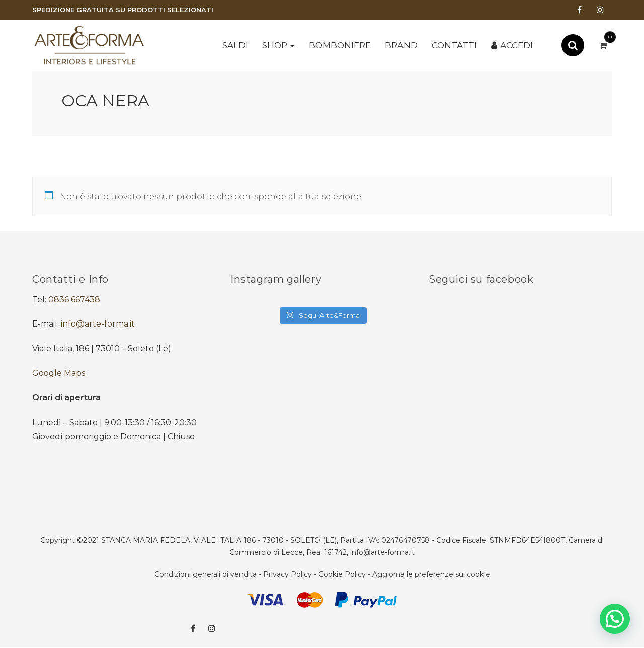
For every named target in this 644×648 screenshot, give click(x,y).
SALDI (235, 45)
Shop (275, 45)
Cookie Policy (342, 574)
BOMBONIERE (340, 45)
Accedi (516, 45)
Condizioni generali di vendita (206, 574)
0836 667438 (74, 300)
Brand (401, 45)
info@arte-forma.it (98, 324)
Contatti (454, 45)
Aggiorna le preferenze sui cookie (431, 574)
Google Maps (59, 373)
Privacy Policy (288, 574)
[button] (615, 619)
